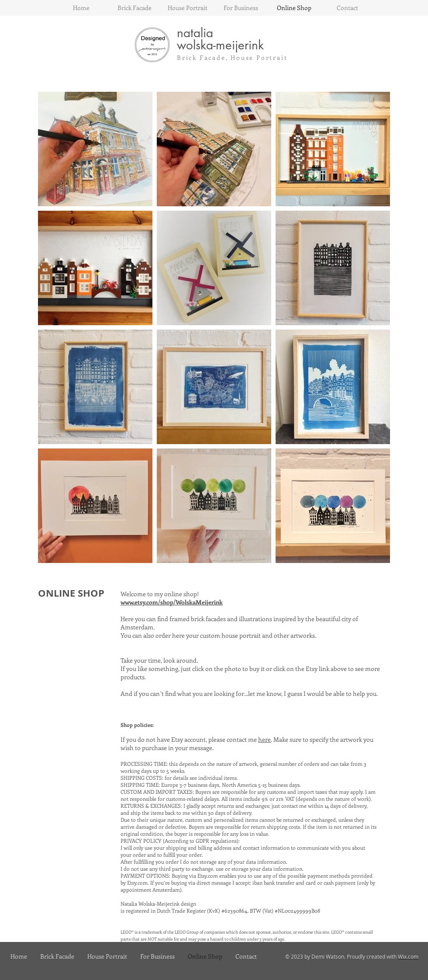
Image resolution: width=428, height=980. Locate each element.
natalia (195, 33)
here (264, 739)
